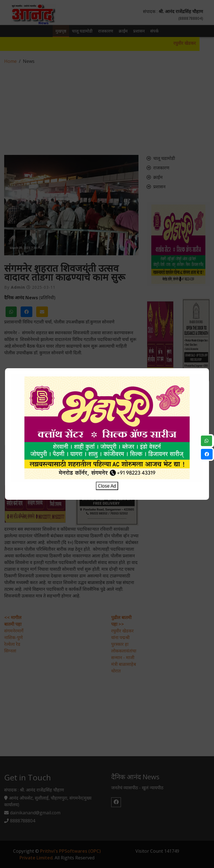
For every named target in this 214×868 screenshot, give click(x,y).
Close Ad (107, 486)
